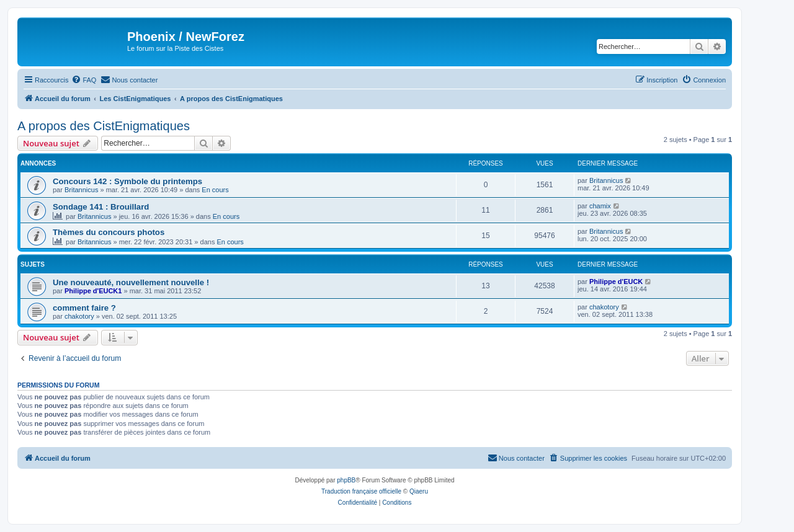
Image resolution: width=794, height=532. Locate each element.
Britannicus (81, 190)
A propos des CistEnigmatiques (104, 126)
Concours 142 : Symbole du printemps (127, 181)
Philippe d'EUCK (616, 282)
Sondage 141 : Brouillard (101, 207)
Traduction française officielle (361, 491)
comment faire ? (84, 308)
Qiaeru (419, 491)
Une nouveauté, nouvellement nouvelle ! (131, 282)
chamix (600, 206)
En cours (215, 190)
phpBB (346, 480)
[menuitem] (84, 80)
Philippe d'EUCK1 (93, 291)
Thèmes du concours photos (109, 232)
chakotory (79, 316)
